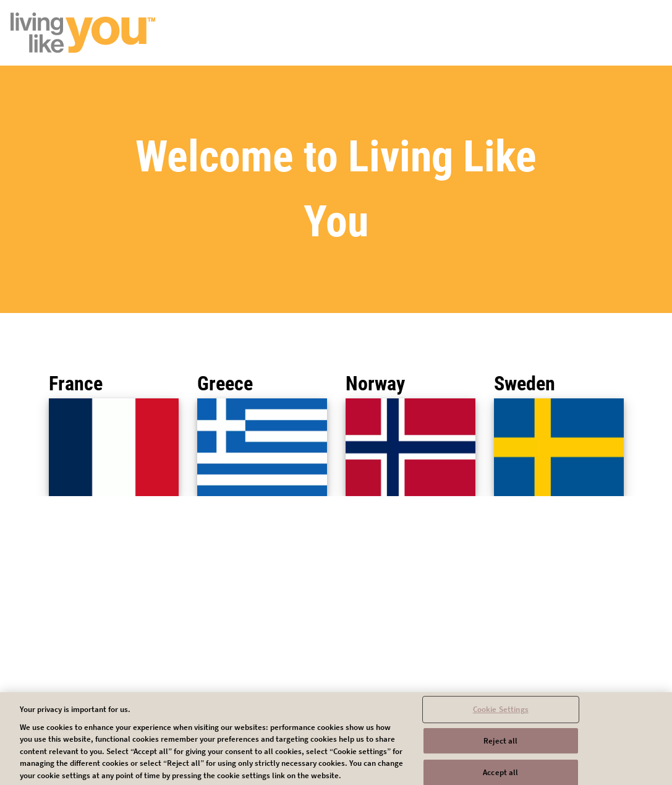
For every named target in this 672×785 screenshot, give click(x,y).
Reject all (500, 744)
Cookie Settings (501, 713)
